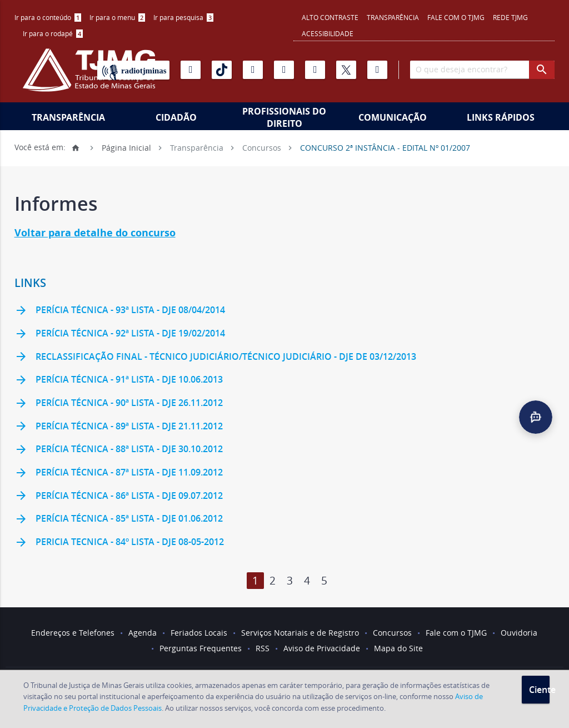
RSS (263, 648)
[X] (346, 70)
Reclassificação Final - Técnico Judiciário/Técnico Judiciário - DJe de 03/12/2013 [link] (215, 357)
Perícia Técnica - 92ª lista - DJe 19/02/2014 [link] (120, 334)
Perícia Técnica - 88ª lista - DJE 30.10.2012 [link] (119, 450)
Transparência (393, 17)
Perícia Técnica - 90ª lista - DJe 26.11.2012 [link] (119, 404)
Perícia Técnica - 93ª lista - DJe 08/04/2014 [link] (120, 311)
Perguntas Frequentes (201, 648)
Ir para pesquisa (183, 17)
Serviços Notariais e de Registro (300, 633)
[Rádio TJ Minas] (133, 70)
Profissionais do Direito (284, 117)
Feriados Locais (199, 633)
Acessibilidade (328, 33)
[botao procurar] (542, 70)
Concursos (262, 147)
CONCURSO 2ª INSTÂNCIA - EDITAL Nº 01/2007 (385, 147)
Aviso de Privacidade (322, 648)
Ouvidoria (519, 633)
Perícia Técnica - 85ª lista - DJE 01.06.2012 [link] (119, 519)
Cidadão (176, 117)
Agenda (143, 633)
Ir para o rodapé (53, 33)
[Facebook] (377, 70)
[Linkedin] (315, 70)
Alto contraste (330, 17)
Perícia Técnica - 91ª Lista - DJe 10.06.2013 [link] (119, 380)
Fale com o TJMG (456, 17)
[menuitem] (48, 18)
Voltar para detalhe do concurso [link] (95, 233)
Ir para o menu (117, 17)
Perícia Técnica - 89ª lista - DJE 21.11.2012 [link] (119, 427)
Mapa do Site (398, 648)
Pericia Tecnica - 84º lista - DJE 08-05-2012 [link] (119, 543)
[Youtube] (191, 70)
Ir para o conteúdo (48, 17)
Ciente (539, 690)
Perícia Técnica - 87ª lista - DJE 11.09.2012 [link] (119, 473)
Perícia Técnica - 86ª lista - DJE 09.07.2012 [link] (119, 496)
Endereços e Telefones (73, 633)
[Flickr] (284, 70)
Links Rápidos (501, 117)
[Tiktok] (222, 70)
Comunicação (393, 117)
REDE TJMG (510, 17)
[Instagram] (253, 70)
